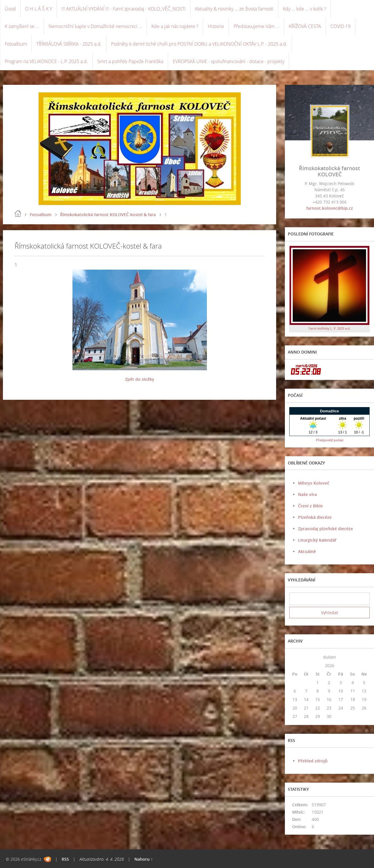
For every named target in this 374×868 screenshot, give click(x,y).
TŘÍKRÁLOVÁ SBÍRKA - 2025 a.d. (69, 44)
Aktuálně (307, 551)
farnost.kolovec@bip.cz (330, 208)
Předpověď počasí (330, 440)
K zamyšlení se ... (22, 26)
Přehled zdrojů (313, 761)
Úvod (10, 9)
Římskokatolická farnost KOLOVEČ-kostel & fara (108, 215)
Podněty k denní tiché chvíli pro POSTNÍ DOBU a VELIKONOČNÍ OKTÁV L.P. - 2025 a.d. (199, 44)
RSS (65, 859)
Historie (216, 26)
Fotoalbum (16, 44)
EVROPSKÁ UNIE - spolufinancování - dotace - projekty (228, 61)
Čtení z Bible (310, 506)
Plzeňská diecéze (315, 517)
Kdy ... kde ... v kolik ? (304, 9)
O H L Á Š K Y (39, 9)
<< (295, 657)
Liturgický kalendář (317, 540)
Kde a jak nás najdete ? (175, 26)
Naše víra (307, 494)
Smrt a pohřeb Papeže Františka (130, 61)
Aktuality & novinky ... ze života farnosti (234, 9)
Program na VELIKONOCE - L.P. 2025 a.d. (46, 61)
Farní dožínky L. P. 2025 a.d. (330, 328)
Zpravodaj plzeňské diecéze (325, 529)
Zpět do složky (140, 379)
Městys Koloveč (314, 483)
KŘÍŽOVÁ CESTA (305, 26)
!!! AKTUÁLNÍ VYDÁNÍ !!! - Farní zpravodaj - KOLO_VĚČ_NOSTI (123, 9)
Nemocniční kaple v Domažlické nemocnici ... (95, 26)
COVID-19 (341, 26)
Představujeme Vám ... (256, 26)
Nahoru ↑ (144, 859)
